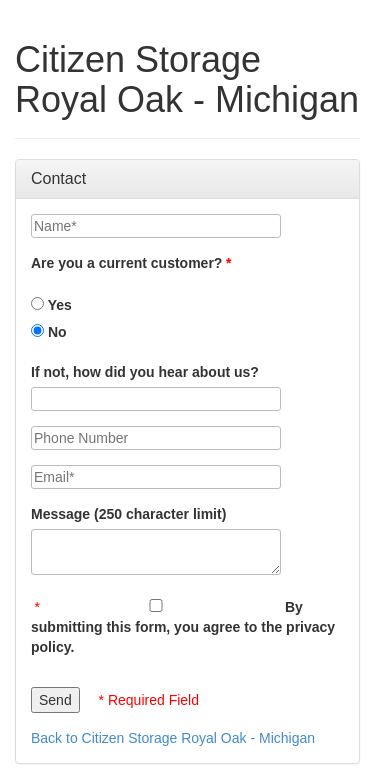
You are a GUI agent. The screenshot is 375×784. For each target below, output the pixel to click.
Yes (51, 305)
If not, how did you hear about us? (145, 372)
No (49, 332)
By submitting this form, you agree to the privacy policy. (183, 627)
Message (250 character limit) (128, 514)
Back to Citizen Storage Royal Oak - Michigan (173, 738)
